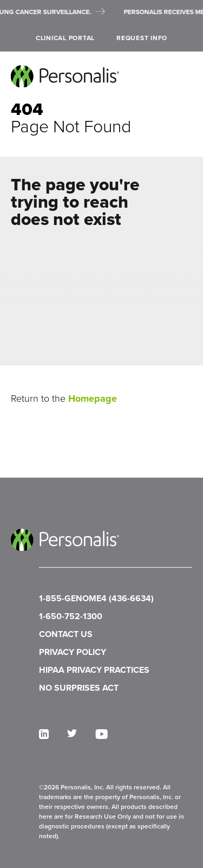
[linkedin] (44, 734)
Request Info (142, 38)
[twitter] (72, 733)
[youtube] (101, 734)
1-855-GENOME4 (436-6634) (96, 598)
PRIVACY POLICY (73, 652)
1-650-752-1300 (71, 616)
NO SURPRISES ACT (79, 688)
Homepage (93, 398)
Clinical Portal (65, 38)
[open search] (188, 38)
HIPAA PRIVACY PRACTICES (94, 670)
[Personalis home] (65, 76)
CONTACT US (66, 634)
